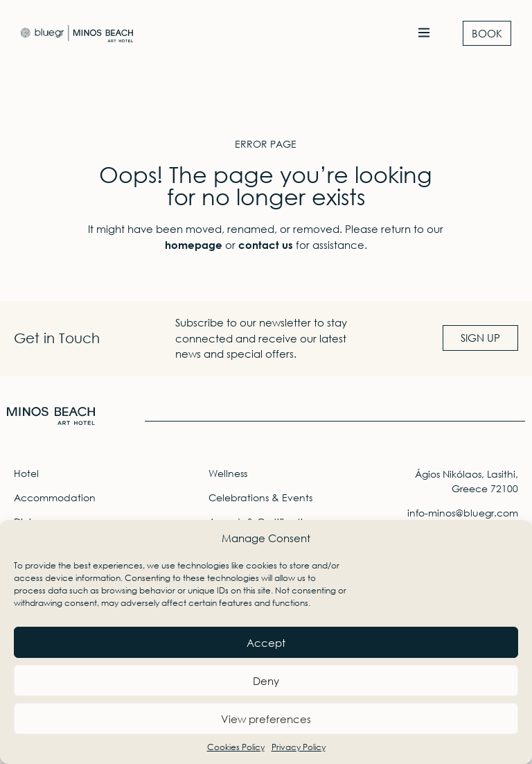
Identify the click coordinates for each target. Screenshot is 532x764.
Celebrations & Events (260, 497)
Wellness (228, 473)
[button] (424, 33)
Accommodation (55, 497)
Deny (266, 681)
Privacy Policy (299, 747)
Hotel (26, 473)
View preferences (266, 719)
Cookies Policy (236, 747)
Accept (266, 643)
